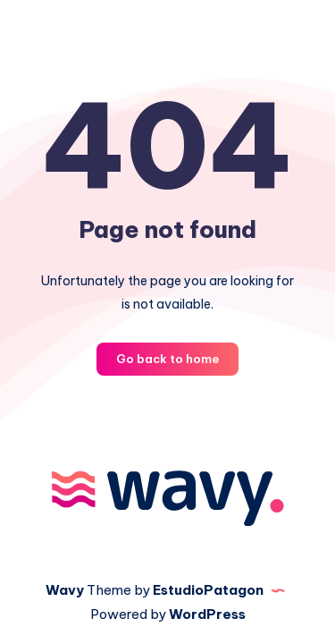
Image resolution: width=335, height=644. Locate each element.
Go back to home (167, 359)
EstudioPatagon (208, 590)
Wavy (65, 590)
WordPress (207, 614)
